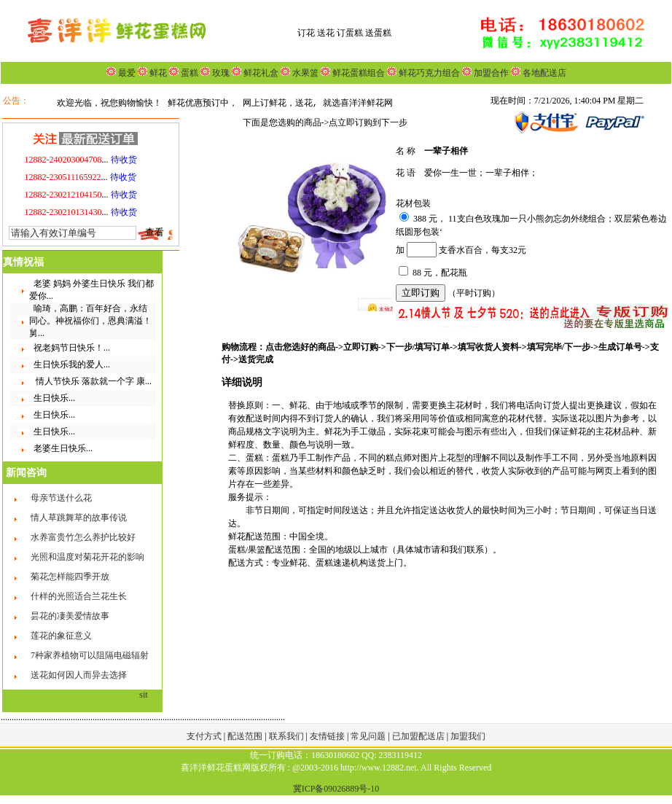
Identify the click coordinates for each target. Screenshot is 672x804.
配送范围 (245, 736)
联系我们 (288, 736)
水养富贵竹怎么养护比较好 (83, 537)
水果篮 (305, 73)
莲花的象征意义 (61, 636)
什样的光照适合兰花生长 (79, 596)
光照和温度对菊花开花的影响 (87, 557)
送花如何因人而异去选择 (79, 675)
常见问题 (369, 736)
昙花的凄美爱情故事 (70, 616)
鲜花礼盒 (260, 73)
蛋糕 (188, 73)
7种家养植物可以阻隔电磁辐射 (90, 655)
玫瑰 (220, 73)
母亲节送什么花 (61, 498)
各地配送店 (544, 73)
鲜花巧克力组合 (428, 73)
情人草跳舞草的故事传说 (79, 518)
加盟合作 (490, 73)
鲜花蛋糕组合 (358, 73)
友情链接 (328, 736)
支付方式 (205, 736)
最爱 (127, 73)
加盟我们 (468, 736)
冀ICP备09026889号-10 (336, 789)
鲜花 (157, 73)
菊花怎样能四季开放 (70, 577)
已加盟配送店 (419, 736)
